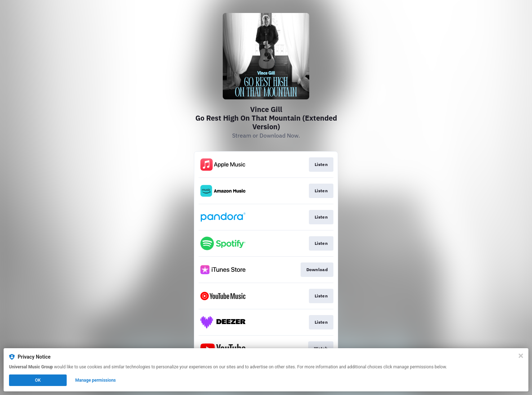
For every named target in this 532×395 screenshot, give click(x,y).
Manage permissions (96, 380)
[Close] (521, 356)
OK (38, 380)
